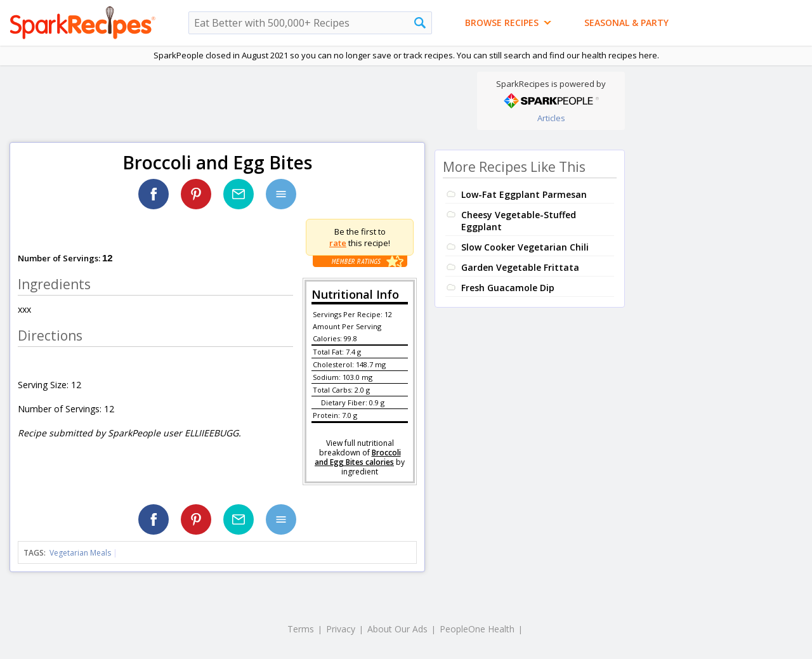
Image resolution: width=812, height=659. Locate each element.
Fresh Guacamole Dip (508, 288)
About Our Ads (397, 629)
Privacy (341, 629)
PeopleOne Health (477, 629)
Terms (301, 629)
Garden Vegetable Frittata (520, 267)
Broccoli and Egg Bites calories (358, 457)
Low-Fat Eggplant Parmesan (524, 194)
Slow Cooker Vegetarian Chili (525, 247)
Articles (551, 118)
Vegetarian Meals (80, 553)
